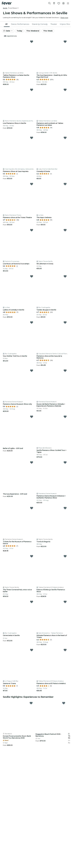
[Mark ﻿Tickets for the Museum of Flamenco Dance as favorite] (32, 508)
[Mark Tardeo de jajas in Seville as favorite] (65, 276)
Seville (5, 8)
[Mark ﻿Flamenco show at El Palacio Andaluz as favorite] (65, 650)
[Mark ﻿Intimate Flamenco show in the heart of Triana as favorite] (65, 602)
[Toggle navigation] (68, 3)
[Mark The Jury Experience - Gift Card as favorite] (32, 462)
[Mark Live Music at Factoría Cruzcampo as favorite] (32, 230)
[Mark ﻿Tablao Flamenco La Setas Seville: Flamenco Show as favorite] (32, 42)
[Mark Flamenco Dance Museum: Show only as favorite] (32, 371)
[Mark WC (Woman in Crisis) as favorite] (65, 230)
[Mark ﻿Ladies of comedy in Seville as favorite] (32, 276)
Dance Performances (20, 24)
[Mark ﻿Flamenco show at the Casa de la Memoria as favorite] (65, 322)
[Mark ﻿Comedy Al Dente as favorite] (65, 138)
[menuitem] (7, 24)
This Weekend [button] (33, 31)
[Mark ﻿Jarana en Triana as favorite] (32, 650)
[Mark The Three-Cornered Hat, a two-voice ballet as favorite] (32, 556)
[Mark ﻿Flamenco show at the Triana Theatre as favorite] (32, 184)
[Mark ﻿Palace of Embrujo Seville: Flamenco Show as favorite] (65, 556)
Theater (54, 24)
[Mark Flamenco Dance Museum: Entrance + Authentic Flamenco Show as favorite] (65, 462)
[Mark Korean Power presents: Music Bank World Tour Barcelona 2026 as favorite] (31, 703)
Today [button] (19, 31)
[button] (14, 8)
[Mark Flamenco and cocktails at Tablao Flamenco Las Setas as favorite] (65, 90)
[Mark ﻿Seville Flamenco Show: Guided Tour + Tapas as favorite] (65, 417)
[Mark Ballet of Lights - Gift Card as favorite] (32, 417)
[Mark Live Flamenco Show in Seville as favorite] (32, 90)
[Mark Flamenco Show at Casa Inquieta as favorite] (32, 138)
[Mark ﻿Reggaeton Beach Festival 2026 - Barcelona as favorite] (64, 703)
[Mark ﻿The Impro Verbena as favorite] (65, 184)
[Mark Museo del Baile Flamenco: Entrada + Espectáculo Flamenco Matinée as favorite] (65, 371)
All (6, 24)
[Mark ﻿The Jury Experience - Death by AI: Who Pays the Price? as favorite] (65, 42)
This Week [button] (48, 31)
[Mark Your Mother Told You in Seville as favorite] (32, 322)
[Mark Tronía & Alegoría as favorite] (65, 508)
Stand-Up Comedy (40, 24)
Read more (64, 18)
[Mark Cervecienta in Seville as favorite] (32, 602)
